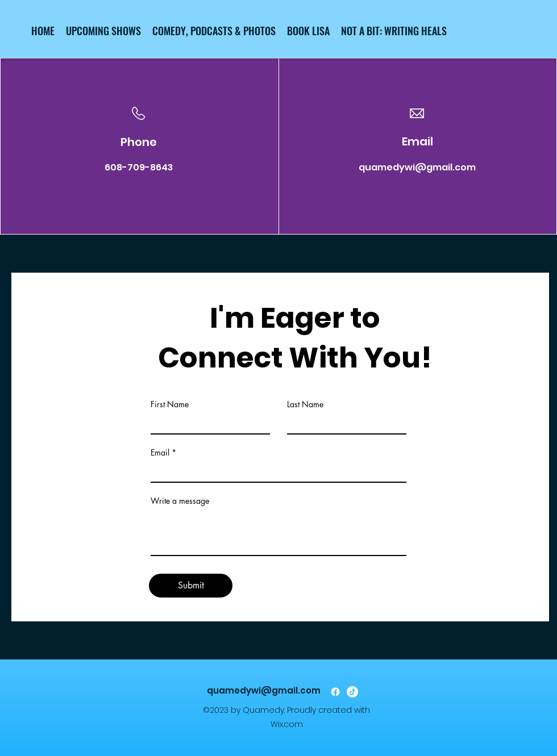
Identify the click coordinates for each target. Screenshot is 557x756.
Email (160, 453)
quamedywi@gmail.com (417, 167)
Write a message (180, 501)
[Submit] (191, 586)
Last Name (305, 404)
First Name (170, 404)
